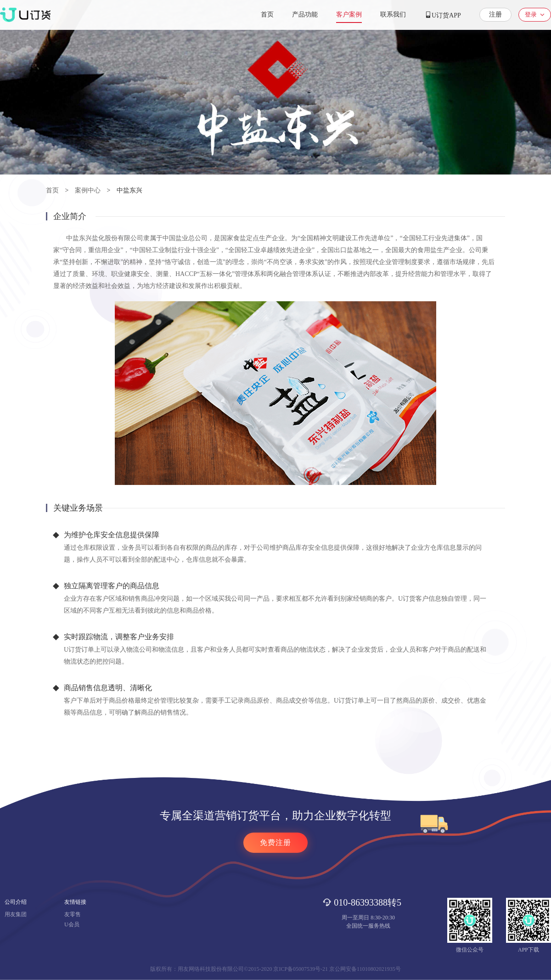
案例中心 (88, 190)
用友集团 (16, 914)
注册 (495, 14)
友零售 (73, 914)
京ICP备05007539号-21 (301, 969)
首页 (267, 14)
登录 (531, 14)
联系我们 (393, 14)
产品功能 (305, 14)
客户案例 (349, 14)
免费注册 (275, 842)
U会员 (72, 924)
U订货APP (443, 15)
